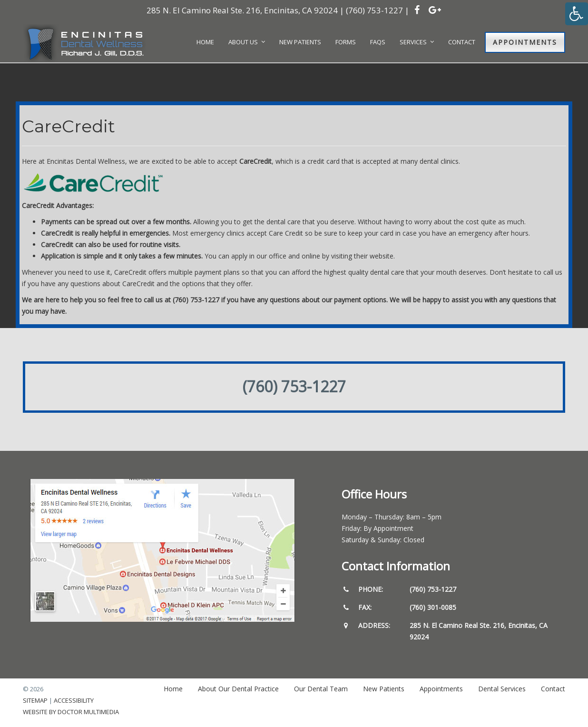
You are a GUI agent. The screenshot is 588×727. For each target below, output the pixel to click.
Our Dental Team (321, 689)
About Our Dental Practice (238, 689)
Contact (553, 689)
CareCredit (255, 161)
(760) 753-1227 (374, 10)
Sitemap (35, 700)
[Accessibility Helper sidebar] (577, 14)
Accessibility (74, 700)
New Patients (384, 689)
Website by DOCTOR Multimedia (71, 712)
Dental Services (502, 689)
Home (173, 689)
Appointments (525, 42)
